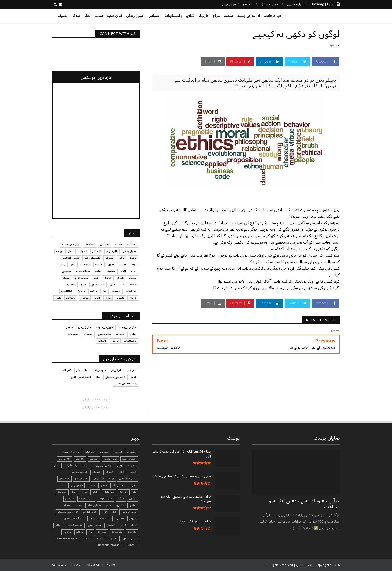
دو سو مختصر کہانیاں (237, 4)
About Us (94, 565)
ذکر (135, 492)
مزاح (216, 16)
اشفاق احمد (129, 459)
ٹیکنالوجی (98, 479)
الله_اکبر (80, 459)
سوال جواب (106, 499)
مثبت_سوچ (95, 525)
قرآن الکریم (90, 512)
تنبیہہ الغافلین (128, 479)
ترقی (122, 472)
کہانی (123, 525)
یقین (86, 539)
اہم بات (132, 465)
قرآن (104, 512)
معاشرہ (335, 45)
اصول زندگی (135, 16)
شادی (190, 16)
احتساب (132, 452)
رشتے (95, 492)
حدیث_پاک (119, 485)
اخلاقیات (90, 452)
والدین (67, 532)
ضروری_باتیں (129, 512)
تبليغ (57, 465)
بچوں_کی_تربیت (103, 465)
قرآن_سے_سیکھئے (68, 512)
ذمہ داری (109, 492)
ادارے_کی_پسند (249, 16)
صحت (229, 16)
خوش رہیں (77, 485)
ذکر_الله (124, 492)
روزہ (85, 492)
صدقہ (76, 16)
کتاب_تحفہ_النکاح (101, 519)
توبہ (112, 479)
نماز (88, 16)
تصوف (109, 472)
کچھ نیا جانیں (320, 15)
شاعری (120, 505)
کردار (134, 525)
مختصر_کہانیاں (74, 525)
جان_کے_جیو (81, 479)
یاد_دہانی (113, 539)
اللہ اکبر (94, 459)
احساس (155, 16)
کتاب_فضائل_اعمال (75, 519)
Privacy (75, 565)
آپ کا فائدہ (273, 16)
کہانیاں (110, 525)
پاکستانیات (173, 16)
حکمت (92, 485)
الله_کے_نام (65, 459)
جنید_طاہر (65, 479)
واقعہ (80, 532)
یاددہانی (98, 539)
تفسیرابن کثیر (79, 472)
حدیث (133, 485)
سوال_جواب (86, 499)
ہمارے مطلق (269, 4)
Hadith (132, 545)
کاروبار (204, 16)
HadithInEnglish (110, 545)
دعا (64, 485)
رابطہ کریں (294, 4)
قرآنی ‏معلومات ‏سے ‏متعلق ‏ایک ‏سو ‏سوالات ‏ (304, 504)
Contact (58, 565)
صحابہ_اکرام (94, 505)
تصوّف (63, 16)
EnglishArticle (67, 539)
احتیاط (118, 452)
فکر (114, 512)
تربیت (133, 472)
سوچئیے (70, 499)
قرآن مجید (115, 16)
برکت (86, 465)
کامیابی (120, 519)
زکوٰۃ (74, 492)
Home (111, 565)
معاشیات (117, 532)
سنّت (99, 16)
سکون (133, 499)
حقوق (104, 485)
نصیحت (102, 532)
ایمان (120, 465)
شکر (109, 505)
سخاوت (62, 492)
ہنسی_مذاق (130, 539)
